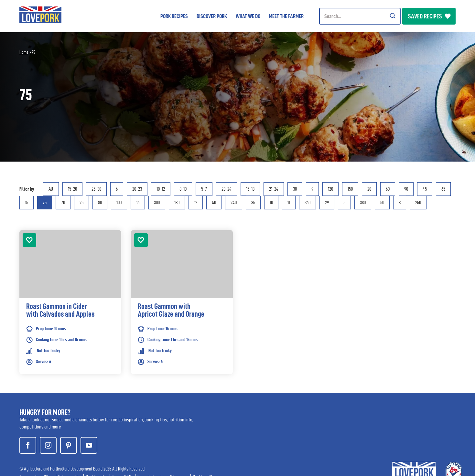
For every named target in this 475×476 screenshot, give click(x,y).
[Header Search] (360, 16)
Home (24, 52)
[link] (70, 312)
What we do (248, 16)
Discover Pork (212, 16)
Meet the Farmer (286, 16)
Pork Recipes (174, 16)
